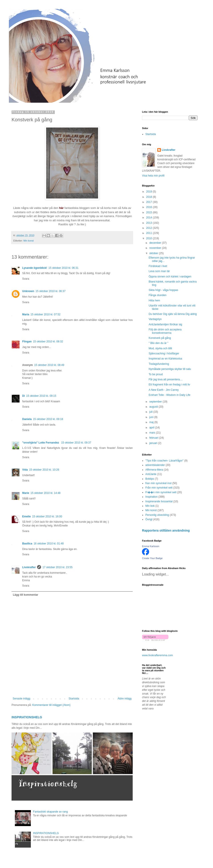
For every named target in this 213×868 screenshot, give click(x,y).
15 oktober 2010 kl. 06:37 (50, 291)
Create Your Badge (152, 558)
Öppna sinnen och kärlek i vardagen (170, 277)
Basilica (27, 544)
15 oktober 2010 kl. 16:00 (47, 516)
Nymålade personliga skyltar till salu (170, 369)
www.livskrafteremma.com (157, 655)
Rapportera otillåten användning (166, 530)
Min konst (29, 241)
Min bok (150, 506)
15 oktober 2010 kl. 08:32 (48, 342)
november (156, 248)
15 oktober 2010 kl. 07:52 (45, 314)
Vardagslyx (155, 319)
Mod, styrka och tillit (160, 348)
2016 (150, 207)
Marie (26, 493)
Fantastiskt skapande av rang (50, 812)
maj (152, 422)
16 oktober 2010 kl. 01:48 (48, 544)
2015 (150, 212)
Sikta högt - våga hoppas (163, 290)
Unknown (28, 291)
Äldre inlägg (125, 699)
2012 (150, 228)
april (152, 428)
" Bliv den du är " (159, 343)
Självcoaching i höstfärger (164, 353)
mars (153, 433)
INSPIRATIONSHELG (27, 717)
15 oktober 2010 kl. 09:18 (48, 419)
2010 (150, 238)
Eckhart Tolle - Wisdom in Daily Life (170, 395)
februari (154, 438)
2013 (150, 223)
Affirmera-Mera (154, 470)
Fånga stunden (158, 295)
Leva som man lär (159, 271)
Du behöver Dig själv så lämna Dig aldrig (173, 314)
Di (24, 396)
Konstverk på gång (160, 338)
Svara (26, 279)
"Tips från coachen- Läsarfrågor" (164, 461)
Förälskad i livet (158, 266)
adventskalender (155, 465)
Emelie (27, 516)
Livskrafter (29, 567)
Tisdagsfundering (159, 364)
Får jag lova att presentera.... (166, 379)
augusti (154, 407)
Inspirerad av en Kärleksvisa (165, 359)
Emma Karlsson (151, 546)
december (156, 243)
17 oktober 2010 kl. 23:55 (57, 567)
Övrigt (149, 519)
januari (154, 443)
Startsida (74, 699)
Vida (25, 470)
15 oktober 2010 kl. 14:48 (45, 493)
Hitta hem (154, 300)
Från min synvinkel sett (159, 488)
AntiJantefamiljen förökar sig (165, 324)
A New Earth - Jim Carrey (164, 390)
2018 (150, 197)
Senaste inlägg (21, 699)
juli (151, 412)
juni (152, 417)
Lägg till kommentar (26, 595)
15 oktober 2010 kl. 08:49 (49, 365)
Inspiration (151, 497)
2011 (150, 233)
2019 (150, 192)
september (156, 402)
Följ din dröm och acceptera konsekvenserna (165, 331)
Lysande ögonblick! (35, 268)
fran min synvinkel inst (158, 483)
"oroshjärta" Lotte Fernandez (41, 443)
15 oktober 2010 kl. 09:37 (76, 443)
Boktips (150, 479)
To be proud (156, 374)
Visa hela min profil (153, 176)
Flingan (27, 342)
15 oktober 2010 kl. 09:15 (41, 396)
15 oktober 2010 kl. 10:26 (44, 470)
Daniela (27, 419)
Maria (26, 314)
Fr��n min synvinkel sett (161, 492)
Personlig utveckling (157, 515)
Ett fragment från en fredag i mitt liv (169, 385)
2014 (150, 218)
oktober (154, 253)
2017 (150, 202)
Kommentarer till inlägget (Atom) (51, 705)
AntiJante (151, 474)
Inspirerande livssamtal (159, 501)
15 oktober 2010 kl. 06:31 (63, 268)
